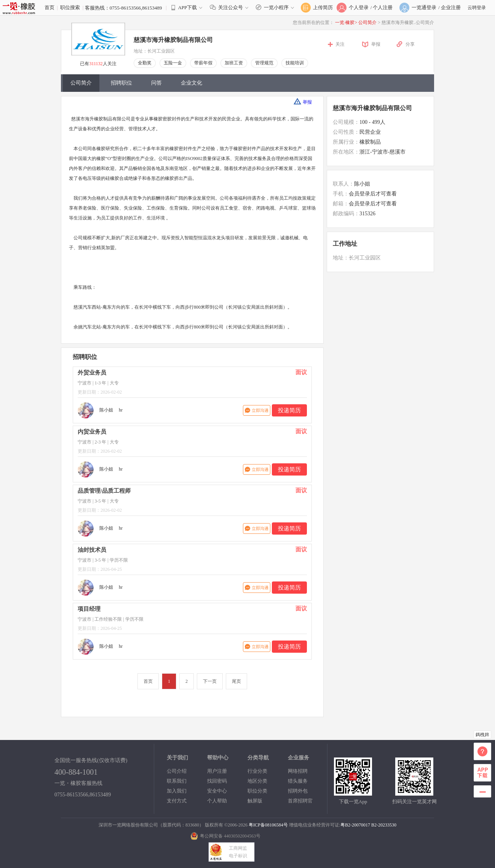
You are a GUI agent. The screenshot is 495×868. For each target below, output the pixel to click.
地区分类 (257, 781)
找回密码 (217, 781)
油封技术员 (92, 550)
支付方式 (177, 801)
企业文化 (192, 83)
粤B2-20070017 (355, 825)
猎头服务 (298, 781)
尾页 (236, 681)
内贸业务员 (92, 432)
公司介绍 (177, 771)
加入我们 (177, 791)
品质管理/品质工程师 (104, 491)
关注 (340, 44)
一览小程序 (276, 7)
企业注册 (451, 7)
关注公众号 (231, 7)
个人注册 (383, 7)
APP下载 (187, 7)
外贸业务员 (92, 373)
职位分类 (257, 791)
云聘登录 (477, 8)
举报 (376, 44)
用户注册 (217, 771)
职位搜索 (70, 7)
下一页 (210, 681)
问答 (156, 83)
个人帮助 (217, 801)
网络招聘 (298, 771)
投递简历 (289, 410)
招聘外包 (298, 791)
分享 (410, 44)
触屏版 (255, 801)
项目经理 (89, 609)
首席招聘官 (300, 801)
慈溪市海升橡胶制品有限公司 (173, 40)
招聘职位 (121, 83)
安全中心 (217, 791)
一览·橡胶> (346, 22)
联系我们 (177, 781)
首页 (49, 7)
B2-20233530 (384, 825)
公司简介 (368, 22)
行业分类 (257, 771)
